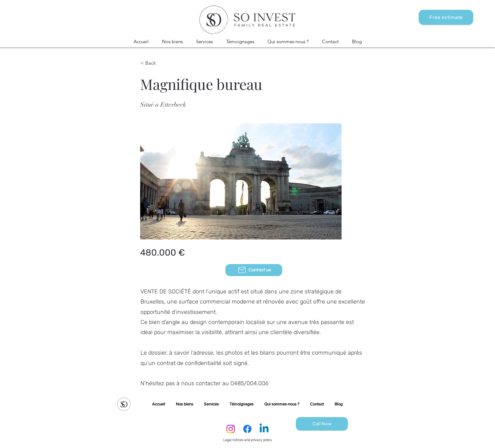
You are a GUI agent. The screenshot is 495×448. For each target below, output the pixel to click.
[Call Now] (322, 424)
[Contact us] (254, 270)
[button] (172, 42)
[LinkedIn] (264, 429)
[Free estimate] (446, 17)
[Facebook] (247, 429)
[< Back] (161, 63)
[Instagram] (231, 429)
